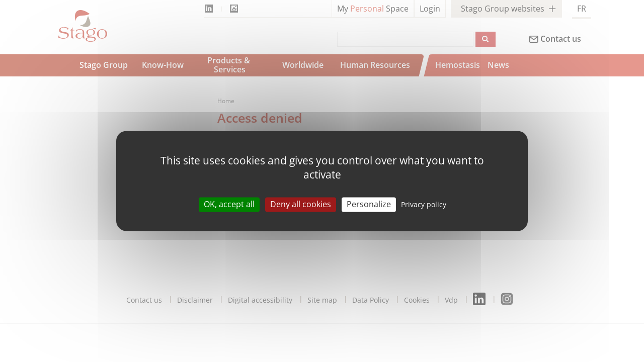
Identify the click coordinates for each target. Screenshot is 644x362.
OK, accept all (229, 204)
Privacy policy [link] (424, 204)
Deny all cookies (301, 204)
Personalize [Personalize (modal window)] (369, 204)
